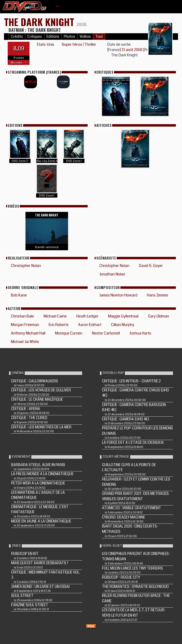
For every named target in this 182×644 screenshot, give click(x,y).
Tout (99, 37)
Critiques (35, 37)
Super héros (72, 44)
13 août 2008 (132, 50)
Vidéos (85, 37)
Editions (53, 37)
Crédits (17, 37)
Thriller (90, 44)
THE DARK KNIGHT (40, 22)
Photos (69, 37)
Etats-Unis (46, 44)
